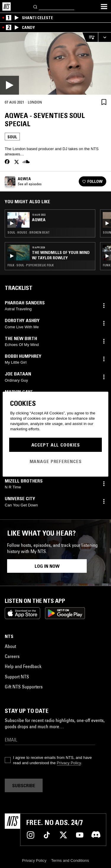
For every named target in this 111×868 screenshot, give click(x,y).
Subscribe (24, 785)
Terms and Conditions (70, 860)
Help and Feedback (23, 666)
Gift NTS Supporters (24, 687)
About (10, 646)
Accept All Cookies (56, 445)
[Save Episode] (104, 102)
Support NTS (17, 677)
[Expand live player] (104, 37)
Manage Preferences (56, 461)
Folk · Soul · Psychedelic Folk (30, 265)
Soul (12, 137)
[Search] (36, 6)
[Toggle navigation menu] (104, 6)
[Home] (7, 6)
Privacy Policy (69, 763)
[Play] (55, 64)
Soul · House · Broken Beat (29, 232)
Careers (12, 656)
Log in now (47, 566)
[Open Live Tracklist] (90, 37)
